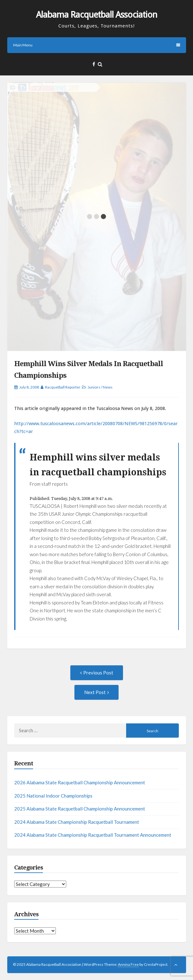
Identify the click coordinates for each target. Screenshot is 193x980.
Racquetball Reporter (63, 387)
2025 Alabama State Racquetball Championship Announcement (80, 809)
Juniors (94, 387)
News (108, 387)
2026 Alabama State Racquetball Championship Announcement (80, 782)
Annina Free (128, 964)
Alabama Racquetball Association (96, 15)
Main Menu (97, 45)
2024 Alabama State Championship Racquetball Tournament (77, 822)
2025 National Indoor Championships (53, 796)
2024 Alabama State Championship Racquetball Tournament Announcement (93, 835)
